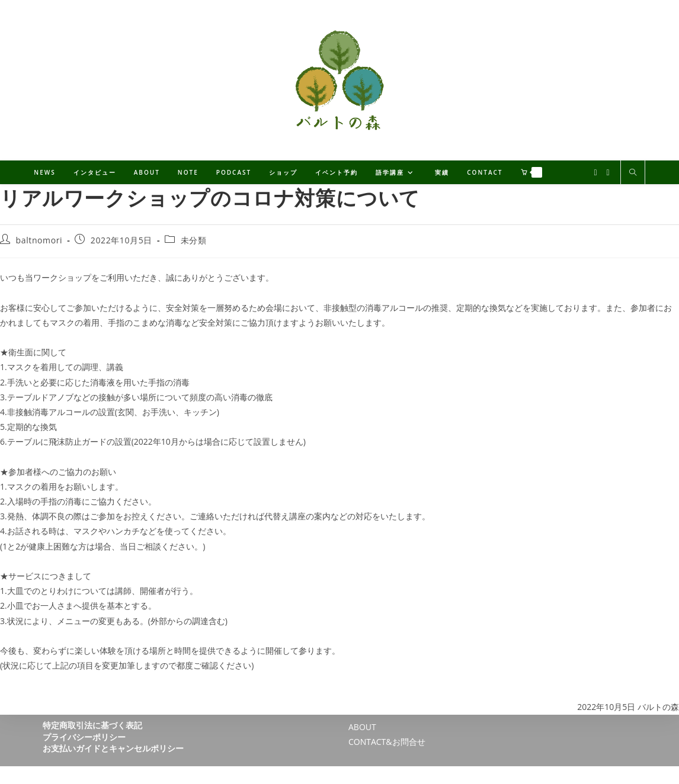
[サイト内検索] (633, 173)
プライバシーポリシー (84, 737)
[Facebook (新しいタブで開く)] (608, 173)
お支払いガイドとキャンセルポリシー (113, 748)
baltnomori (39, 240)
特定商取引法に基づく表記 (92, 725)
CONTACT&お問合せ (387, 742)
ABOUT (362, 727)
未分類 (194, 240)
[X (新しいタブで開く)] (595, 173)
